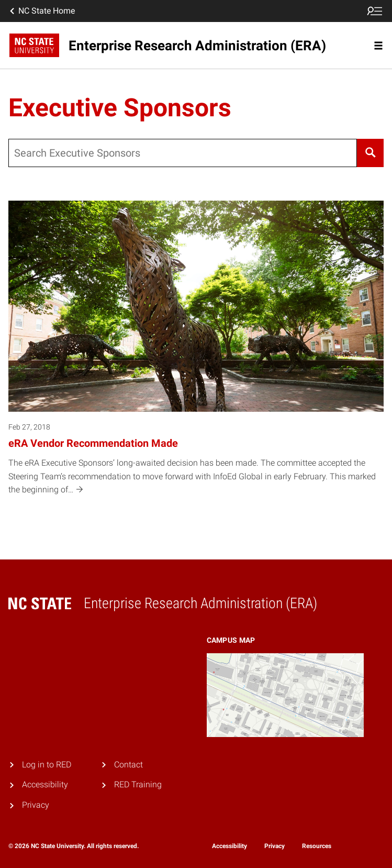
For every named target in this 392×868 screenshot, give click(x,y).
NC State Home (41, 11)
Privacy (36, 805)
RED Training (138, 784)
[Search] (370, 153)
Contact (128, 765)
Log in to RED (47, 765)
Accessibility (45, 784)
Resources (317, 846)
